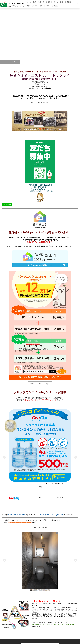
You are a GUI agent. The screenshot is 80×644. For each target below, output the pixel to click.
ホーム (29, 2)
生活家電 (68, 2)
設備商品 (55, 6)
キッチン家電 (59, 2)
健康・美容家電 (45, 6)
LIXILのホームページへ (40, 527)
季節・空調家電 (32, 6)
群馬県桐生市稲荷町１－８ (40, 82)
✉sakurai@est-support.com (40, 86)
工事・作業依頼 (39, 2)
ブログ (39, 102)
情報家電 (49, 2)
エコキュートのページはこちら (40, 384)
